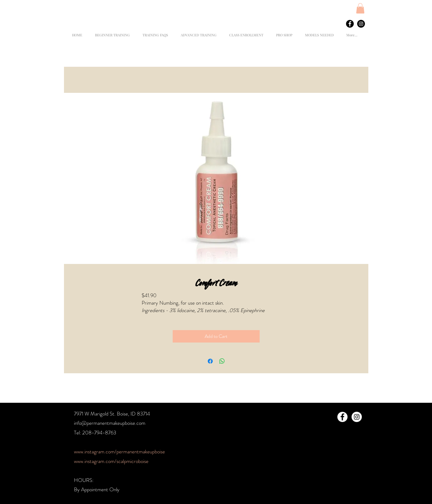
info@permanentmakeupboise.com (110, 423)
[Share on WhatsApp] (222, 361)
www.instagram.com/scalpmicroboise (111, 461)
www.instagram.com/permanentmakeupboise (119, 452)
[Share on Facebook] (210, 361)
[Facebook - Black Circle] (350, 24)
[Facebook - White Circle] (342, 417)
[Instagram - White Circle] (357, 417)
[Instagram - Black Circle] (361, 24)
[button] (360, 8)
